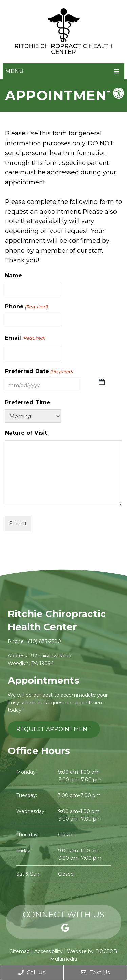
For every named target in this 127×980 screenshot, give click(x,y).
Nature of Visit (26, 433)
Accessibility (48, 951)
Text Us (95, 972)
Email (25, 338)
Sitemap (20, 951)
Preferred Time (28, 402)
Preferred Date (39, 372)
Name (14, 275)
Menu (14, 71)
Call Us (32, 972)
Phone (26, 307)
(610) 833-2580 (44, 641)
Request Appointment (54, 729)
